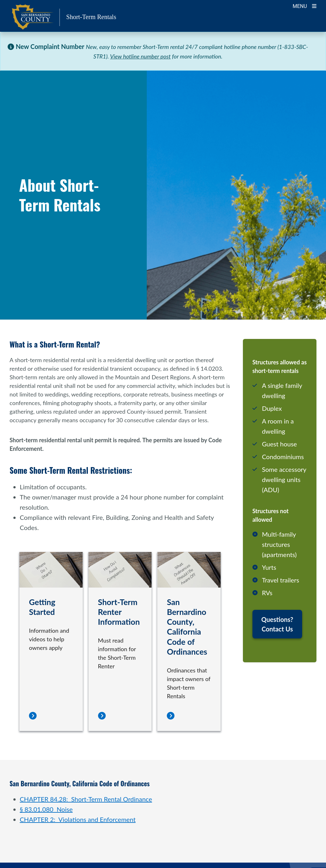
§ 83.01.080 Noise (46, 809)
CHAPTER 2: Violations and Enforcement (78, 819)
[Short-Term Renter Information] (102, 716)
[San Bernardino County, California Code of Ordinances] (171, 716)
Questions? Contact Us (277, 624)
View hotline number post (140, 56)
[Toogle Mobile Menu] (305, 6)
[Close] (311, 46)
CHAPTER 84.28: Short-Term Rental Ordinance (86, 799)
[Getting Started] (33, 716)
